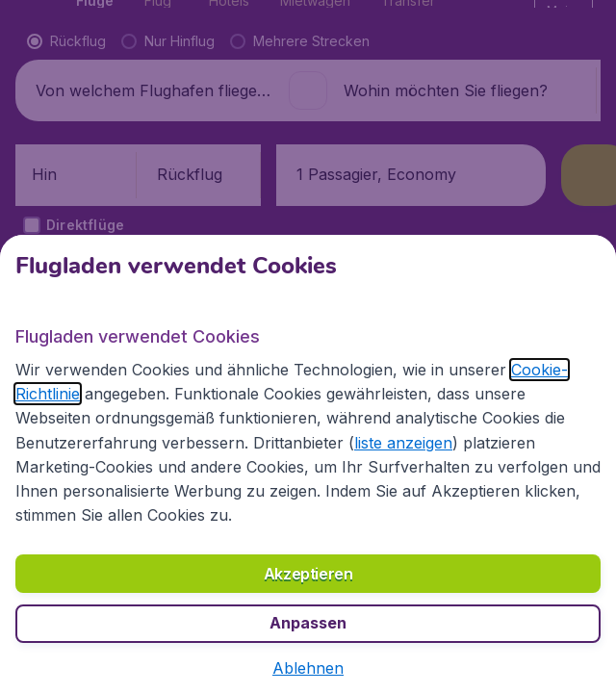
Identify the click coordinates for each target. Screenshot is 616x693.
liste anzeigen (403, 443)
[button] (308, 668)
